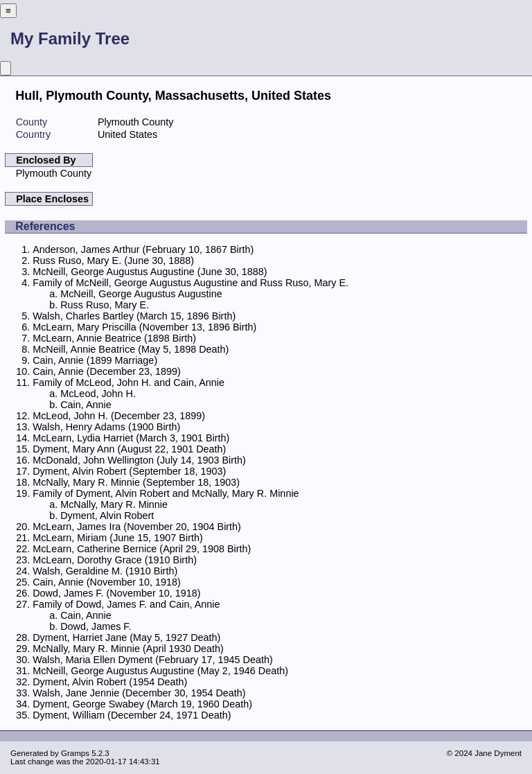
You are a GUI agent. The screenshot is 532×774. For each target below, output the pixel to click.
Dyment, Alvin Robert (107, 516)
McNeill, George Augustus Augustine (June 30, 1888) (150, 272)
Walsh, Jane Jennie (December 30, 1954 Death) (139, 693)
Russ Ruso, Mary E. (105, 305)
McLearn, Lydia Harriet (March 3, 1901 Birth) (131, 438)
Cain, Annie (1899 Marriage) (95, 360)
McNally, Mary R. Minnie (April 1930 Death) (128, 649)
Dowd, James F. (96, 626)
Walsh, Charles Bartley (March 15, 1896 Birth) (134, 316)
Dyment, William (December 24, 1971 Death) (132, 715)
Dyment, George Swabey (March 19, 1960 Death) (142, 704)
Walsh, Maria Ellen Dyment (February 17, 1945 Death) (153, 660)
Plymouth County (54, 173)
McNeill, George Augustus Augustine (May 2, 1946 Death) (160, 671)
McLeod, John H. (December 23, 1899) (119, 416)
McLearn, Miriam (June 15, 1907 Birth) (118, 538)
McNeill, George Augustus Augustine (141, 294)
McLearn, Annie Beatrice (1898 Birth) (114, 338)
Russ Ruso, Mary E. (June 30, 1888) (113, 261)
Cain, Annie (86, 405)
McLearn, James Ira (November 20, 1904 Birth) (137, 527)
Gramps (75, 753)
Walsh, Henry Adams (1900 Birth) (106, 427)
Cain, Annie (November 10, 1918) (107, 582)
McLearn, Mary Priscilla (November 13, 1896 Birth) (144, 327)
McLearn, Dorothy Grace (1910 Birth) (115, 560)
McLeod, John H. (98, 394)
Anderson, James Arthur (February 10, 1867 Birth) (143, 249)
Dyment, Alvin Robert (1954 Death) (110, 682)
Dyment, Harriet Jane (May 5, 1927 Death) (126, 637)
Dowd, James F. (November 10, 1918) (116, 593)
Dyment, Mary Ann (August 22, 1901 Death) (129, 449)
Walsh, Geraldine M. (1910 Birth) (105, 571)
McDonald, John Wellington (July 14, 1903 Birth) (139, 460)
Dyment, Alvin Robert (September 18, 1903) (129, 471)
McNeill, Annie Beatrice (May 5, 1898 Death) (131, 349)
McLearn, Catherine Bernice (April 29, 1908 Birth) (142, 549)
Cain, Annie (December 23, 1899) (107, 371)
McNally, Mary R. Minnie (114, 504)
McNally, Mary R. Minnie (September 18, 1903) (136, 482)
